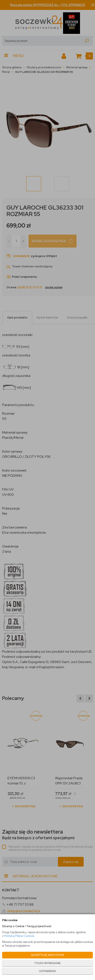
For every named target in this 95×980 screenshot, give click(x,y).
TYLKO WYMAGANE (48, 963)
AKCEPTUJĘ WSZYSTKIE (47, 955)
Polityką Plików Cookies (19, 936)
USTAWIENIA (47, 971)
